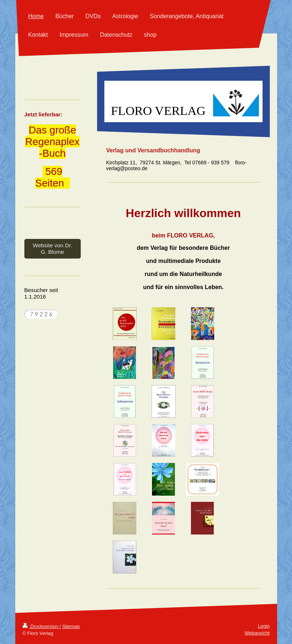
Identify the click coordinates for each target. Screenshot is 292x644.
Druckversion (41, 626)
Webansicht (257, 633)
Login (264, 626)
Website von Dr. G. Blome (52, 249)
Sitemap (71, 626)
